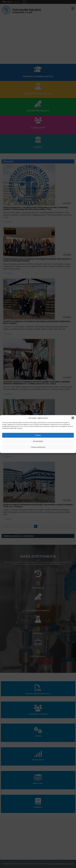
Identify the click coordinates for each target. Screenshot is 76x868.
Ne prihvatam (38, 441)
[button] (73, 418)
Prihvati (38, 435)
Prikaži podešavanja (38, 447)
